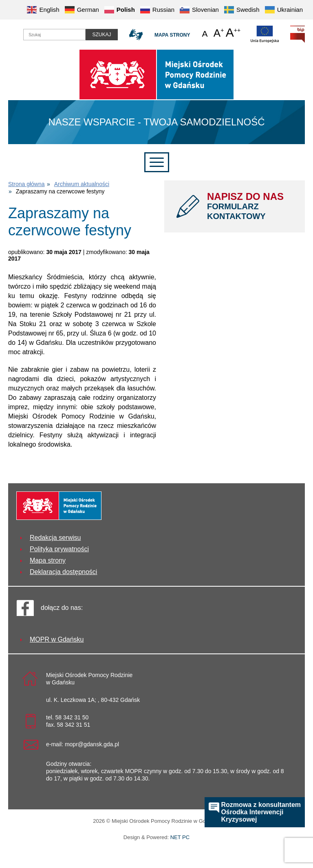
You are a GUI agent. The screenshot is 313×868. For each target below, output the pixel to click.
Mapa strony (172, 35)
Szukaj (101, 35)
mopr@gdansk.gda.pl (92, 744)
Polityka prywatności (59, 549)
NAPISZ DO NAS (250, 206)
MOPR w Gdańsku (57, 639)
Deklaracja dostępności (63, 572)
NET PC (180, 838)
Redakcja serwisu (55, 538)
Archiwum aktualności (82, 184)
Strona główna (26, 184)
